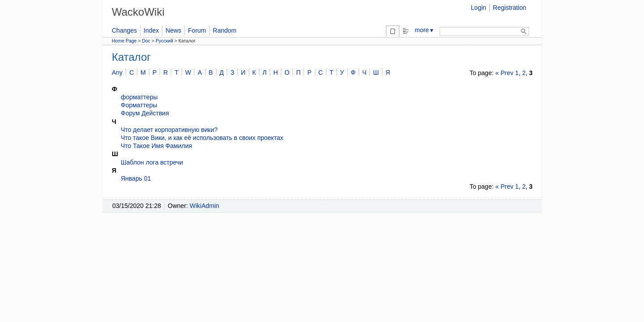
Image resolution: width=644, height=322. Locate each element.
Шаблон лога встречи (152, 162)
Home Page (124, 41)
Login (479, 8)
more (424, 30)
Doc (146, 41)
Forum (197, 30)
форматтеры (139, 97)
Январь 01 (136, 178)
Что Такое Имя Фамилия (156, 146)
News (173, 30)
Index (151, 30)
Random (225, 30)
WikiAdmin (204, 206)
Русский (164, 41)
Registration (510, 8)
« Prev (504, 73)
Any (117, 72)
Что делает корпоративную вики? (169, 130)
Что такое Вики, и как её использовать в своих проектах (202, 138)
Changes (124, 30)
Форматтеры (139, 105)
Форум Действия (145, 113)
